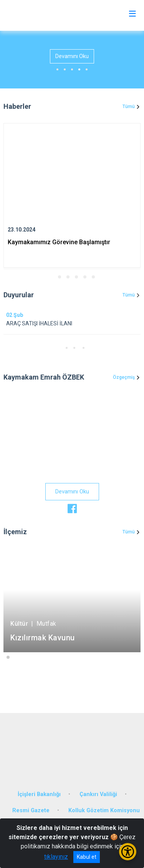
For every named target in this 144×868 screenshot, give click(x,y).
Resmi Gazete (31, 811)
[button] (51, 277)
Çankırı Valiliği (98, 794)
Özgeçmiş (124, 377)
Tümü (129, 107)
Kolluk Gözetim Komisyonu (104, 811)
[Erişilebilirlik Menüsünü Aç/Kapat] (128, 852)
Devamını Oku (72, 56)
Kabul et (87, 857)
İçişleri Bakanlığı (39, 794)
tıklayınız (56, 857)
